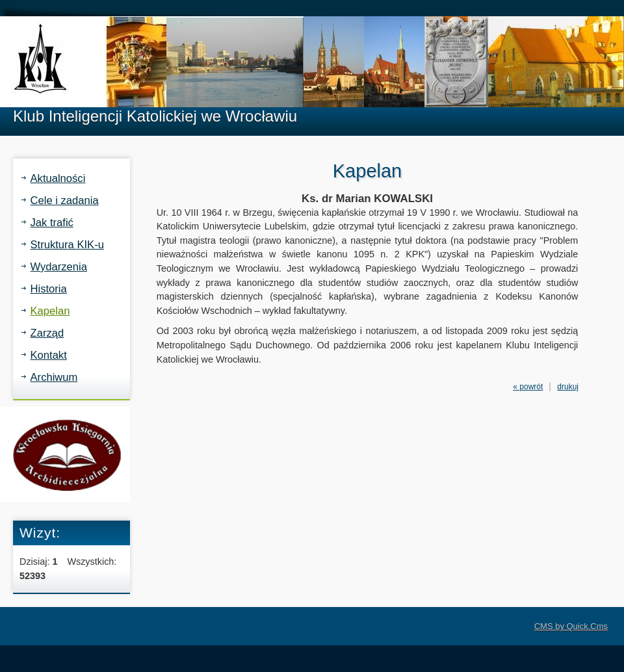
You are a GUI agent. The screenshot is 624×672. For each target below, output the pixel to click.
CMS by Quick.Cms (571, 626)
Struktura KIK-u (67, 245)
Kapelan (50, 311)
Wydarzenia (59, 267)
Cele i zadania (65, 200)
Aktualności (58, 178)
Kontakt (49, 355)
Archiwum (54, 377)
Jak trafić (52, 223)
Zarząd (47, 333)
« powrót (528, 387)
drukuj (568, 387)
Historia (49, 289)
